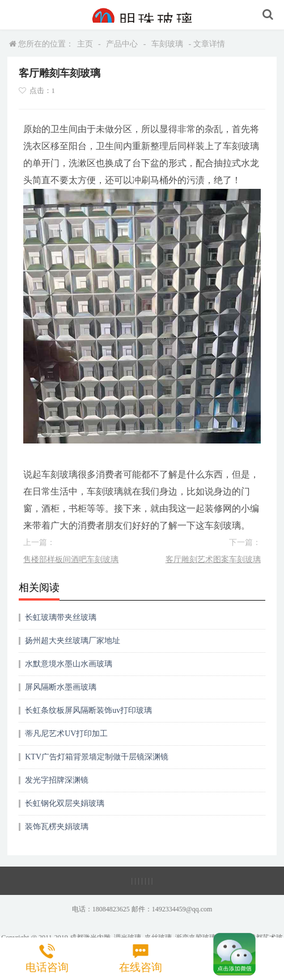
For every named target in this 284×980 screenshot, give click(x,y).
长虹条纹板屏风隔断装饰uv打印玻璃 (88, 710)
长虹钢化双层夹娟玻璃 (65, 803)
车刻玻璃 (167, 44)
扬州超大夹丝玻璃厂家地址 (73, 641)
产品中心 (122, 44)
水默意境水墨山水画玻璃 (69, 664)
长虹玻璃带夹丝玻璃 (61, 617)
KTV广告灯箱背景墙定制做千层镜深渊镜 (97, 757)
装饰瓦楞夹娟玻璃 (57, 827)
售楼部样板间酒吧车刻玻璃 (71, 559)
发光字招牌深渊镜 (57, 780)
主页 (85, 44)
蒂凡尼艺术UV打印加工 (66, 734)
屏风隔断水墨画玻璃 (61, 687)
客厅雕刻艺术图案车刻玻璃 (213, 559)
